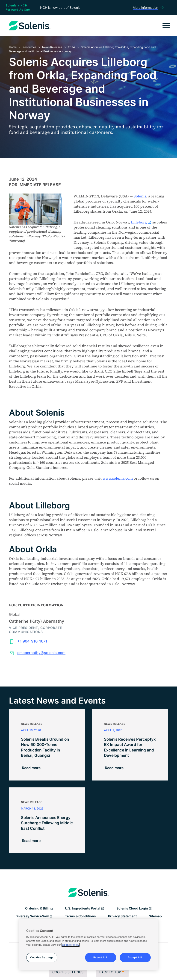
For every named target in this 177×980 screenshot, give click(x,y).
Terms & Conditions (80, 916)
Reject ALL (101, 957)
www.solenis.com (118, 478)
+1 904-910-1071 (32, 641)
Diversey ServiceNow (34, 917)
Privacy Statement (122, 916)
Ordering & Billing (39, 908)
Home (13, 47)
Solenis (140, 196)
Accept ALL (135, 957)
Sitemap (155, 916)
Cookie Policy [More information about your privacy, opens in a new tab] (71, 945)
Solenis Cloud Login (134, 909)
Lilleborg (141, 222)
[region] (88, 945)
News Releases (52, 47)
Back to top (112, 972)
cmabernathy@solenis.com (41, 653)
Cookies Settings (68, 972)
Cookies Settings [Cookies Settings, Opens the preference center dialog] (42, 957)
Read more (31, 768)
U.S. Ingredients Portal (85, 909)
